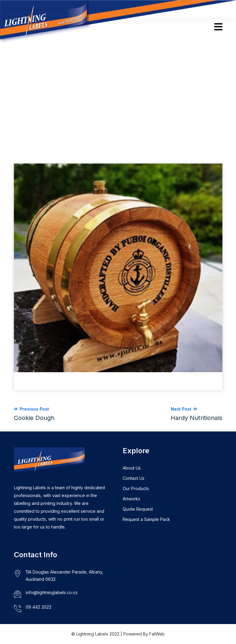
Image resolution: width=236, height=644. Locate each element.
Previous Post (34, 414)
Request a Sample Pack (146, 519)
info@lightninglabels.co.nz (52, 592)
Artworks (131, 499)
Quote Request (138, 509)
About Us (132, 468)
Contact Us (134, 478)
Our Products (136, 488)
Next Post (197, 414)
